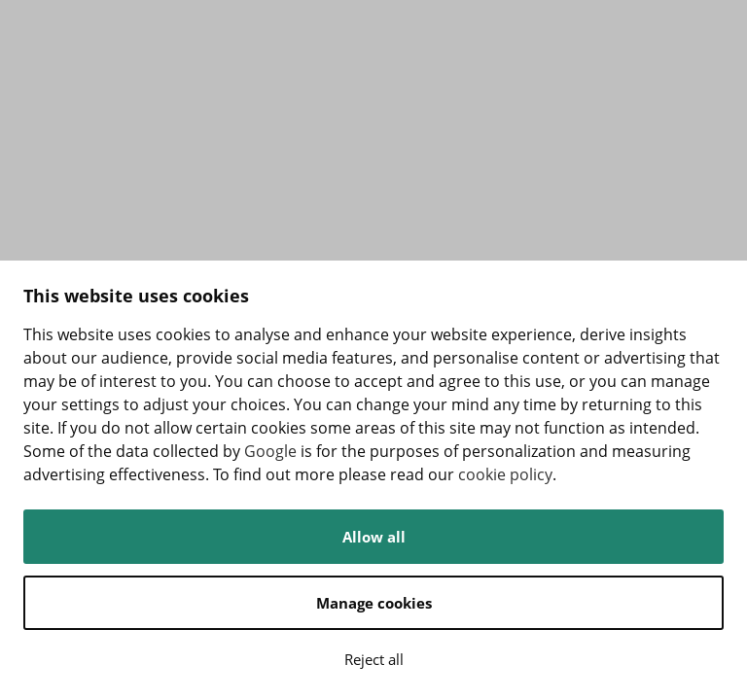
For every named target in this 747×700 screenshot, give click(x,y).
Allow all (374, 537)
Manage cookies (374, 603)
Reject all (374, 659)
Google (270, 451)
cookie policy (505, 474)
